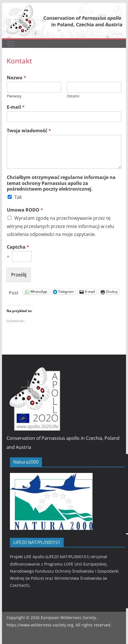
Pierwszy (14, 96)
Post (14, 292)
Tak (18, 197)
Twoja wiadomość (29, 131)
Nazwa (16, 78)
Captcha (18, 247)
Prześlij (19, 275)
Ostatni (73, 96)
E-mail (16, 107)
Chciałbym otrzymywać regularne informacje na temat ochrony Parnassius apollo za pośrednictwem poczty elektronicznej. (61, 183)
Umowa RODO (25, 210)
